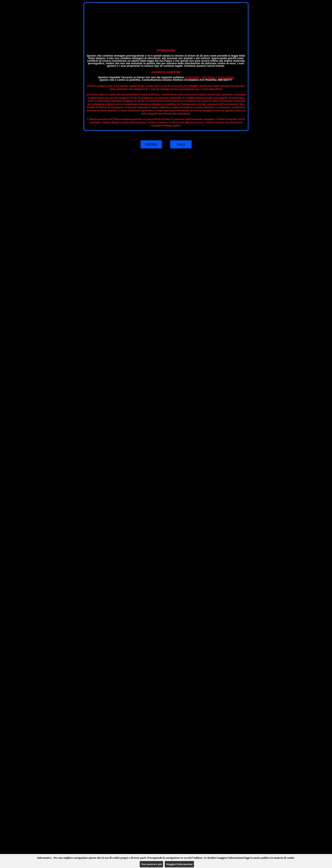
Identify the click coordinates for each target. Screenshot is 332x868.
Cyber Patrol (226, 77)
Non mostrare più (151, 864)
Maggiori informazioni (179, 864)
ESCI (181, 144)
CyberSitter (193, 77)
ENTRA (151, 144)
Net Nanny (209, 77)
